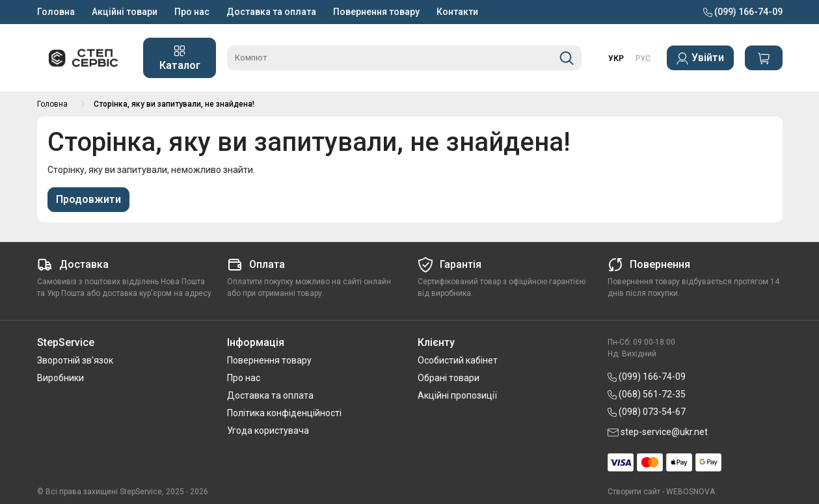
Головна (56, 12)
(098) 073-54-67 (647, 412)
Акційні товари (125, 12)
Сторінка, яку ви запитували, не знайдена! (174, 104)
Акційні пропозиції (457, 395)
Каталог (180, 58)
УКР (616, 59)
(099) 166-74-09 (743, 12)
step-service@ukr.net (658, 432)
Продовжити (88, 199)
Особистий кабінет (458, 360)
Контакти (457, 12)
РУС (643, 59)
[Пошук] (567, 58)
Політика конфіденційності (284, 413)
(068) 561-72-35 (647, 394)
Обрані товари (449, 378)
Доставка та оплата (271, 12)
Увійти (700, 58)
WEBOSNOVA (691, 492)
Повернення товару (376, 12)
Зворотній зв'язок (75, 360)
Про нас (192, 12)
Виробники (60, 378)
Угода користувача (268, 431)
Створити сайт (634, 492)
